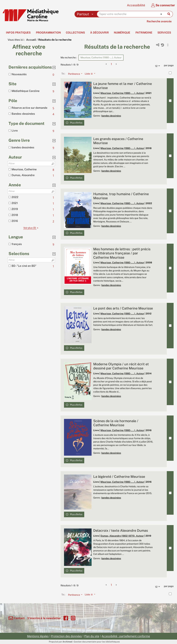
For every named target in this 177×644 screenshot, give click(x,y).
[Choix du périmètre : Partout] (86, 14)
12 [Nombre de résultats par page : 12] (158, 66)
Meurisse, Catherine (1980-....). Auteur (122, 93)
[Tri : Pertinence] (74, 74)
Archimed (67, 642)
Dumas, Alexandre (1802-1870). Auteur (122, 536)
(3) (31, 228)
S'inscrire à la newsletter (44, 618)
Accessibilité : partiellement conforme (126, 636)
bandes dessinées (111, 116)
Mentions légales (38, 636)
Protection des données (66, 636)
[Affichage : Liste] (91, 74)
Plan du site (92, 636)
